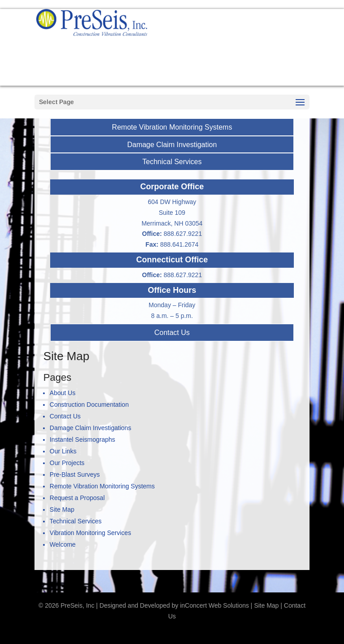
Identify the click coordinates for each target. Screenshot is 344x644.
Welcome (63, 544)
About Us (63, 393)
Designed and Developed (135, 605)
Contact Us (172, 333)
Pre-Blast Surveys (75, 474)
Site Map (62, 509)
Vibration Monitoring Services (90, 533)
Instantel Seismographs (82, 439)
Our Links (63, 451)
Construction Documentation (89, 405)
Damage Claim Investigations (90, 428)
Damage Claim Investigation (172, 145)
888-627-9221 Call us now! (249, 45)
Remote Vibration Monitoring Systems (172, 127)
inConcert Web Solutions (215, 605)
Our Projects (67, 463)
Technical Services (172, 162)
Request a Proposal (249, 76)
